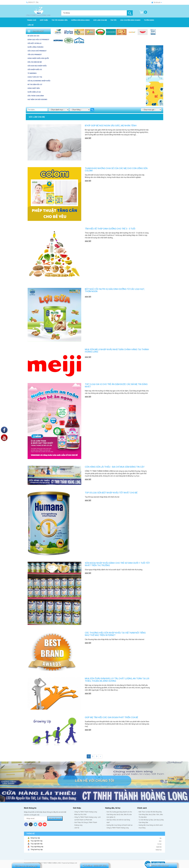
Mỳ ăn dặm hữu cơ (35, 85)
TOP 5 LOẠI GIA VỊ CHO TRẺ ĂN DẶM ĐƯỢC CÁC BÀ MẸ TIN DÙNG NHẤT (116, 385)
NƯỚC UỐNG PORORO (35, 47)
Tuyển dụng (149, 20)
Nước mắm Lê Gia (34, 92)
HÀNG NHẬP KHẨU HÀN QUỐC (38, 58)
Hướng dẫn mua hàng (80, 20)
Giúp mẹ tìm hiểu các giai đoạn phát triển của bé (111, 717)
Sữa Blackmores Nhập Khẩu (39, 81)
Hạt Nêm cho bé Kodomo (37, 100)
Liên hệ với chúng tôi (94, 781)
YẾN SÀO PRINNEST (35, 55)
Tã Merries (32, 73)
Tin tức (113, 20)
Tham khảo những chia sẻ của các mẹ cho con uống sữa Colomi (116, 169)
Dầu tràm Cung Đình (36, 96)
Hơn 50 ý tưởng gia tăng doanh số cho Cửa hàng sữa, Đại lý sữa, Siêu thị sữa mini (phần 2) (119, 815)
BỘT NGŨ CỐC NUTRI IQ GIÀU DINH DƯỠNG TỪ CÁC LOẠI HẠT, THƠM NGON (115, 290)
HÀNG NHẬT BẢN (34, 88)
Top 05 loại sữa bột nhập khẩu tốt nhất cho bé (111, 493)
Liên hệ (30, 25)
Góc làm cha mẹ (100, 20)
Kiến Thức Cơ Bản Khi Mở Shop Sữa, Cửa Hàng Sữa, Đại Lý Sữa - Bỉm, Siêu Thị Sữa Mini (151, 815)
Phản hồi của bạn (159, 866)
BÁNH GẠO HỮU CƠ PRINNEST (38, 40)
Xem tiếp (88, 138)
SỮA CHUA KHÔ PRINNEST (37, 51)
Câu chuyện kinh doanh (130, 20)
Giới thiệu (44, 20)
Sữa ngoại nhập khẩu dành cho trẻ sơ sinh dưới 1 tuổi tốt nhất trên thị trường (117, 564)
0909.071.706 (100, 866)
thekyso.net (73, 863)
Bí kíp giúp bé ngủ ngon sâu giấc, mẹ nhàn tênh (111, 126)
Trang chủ (32, 20)
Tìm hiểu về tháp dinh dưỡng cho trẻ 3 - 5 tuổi (110, 229)
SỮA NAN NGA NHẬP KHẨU (37, 66)
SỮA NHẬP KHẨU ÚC (35, 70)
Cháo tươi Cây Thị (35, 77)
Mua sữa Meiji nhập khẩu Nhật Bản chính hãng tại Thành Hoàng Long (117, 351)
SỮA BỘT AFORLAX (34, 43)
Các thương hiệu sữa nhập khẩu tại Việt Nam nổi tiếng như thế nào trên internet (115, 634)
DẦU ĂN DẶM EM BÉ (35, 62)
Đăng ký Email (55, 818)
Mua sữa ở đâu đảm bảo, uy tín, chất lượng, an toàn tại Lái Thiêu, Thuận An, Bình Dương (117, 680)
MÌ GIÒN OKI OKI (33, 36)
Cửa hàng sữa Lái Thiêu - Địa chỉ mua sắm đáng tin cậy (115, 467)
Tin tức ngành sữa (60, 20)
